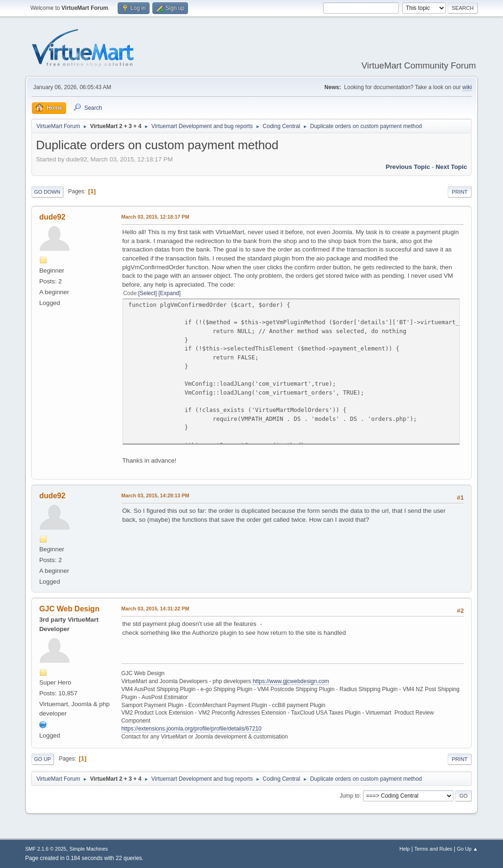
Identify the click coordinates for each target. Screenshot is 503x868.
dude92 (53, 217)
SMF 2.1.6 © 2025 (46, 849)
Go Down (47, 192)
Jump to (349, 796)
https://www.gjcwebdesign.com (291, 681)
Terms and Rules (433, 849)
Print (460, 192)
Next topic (451, 167)
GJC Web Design (70, 609)
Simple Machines (89, 849)
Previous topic (408, 167)
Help (405, 849)
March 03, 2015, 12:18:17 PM (155, 217)
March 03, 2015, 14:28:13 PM (155, 495)
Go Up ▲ (468, 849)
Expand (169, 293)
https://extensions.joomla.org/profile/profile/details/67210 (191, 729)
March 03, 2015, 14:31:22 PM (155, 609)
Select (147, 293)
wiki (467, 87)
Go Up (43, 759)
